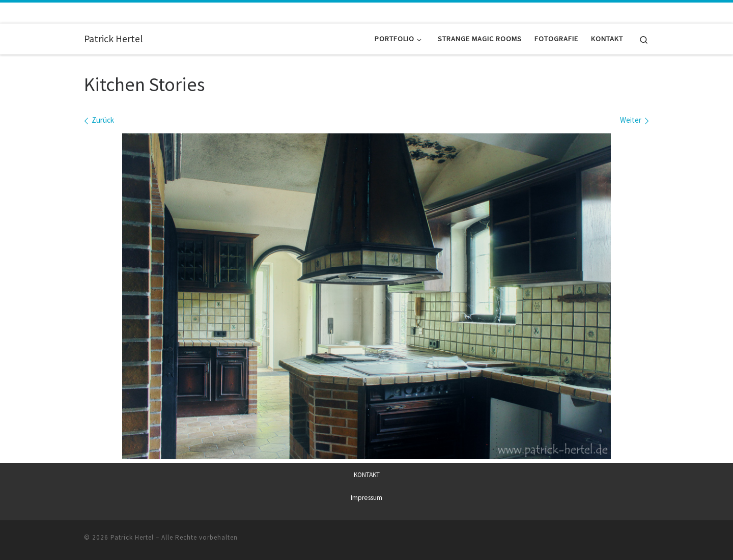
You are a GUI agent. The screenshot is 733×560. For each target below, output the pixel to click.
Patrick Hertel (132, 537)
